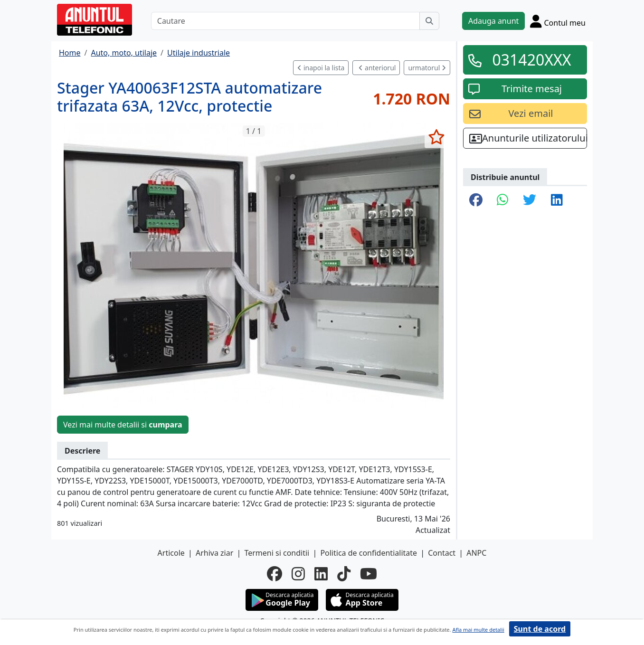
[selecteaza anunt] (436, 137)
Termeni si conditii (277, 553)
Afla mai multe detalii (478, 630)
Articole (171, 553)
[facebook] (275, 574)
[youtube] (369, 574)
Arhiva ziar (214, 553)
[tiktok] (344, 574)
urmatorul (427, 68)
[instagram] (298, 574)
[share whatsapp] (503, 200)
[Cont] (558, 21)
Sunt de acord (540, 629)
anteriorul (377, 68)
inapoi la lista (321, 68)
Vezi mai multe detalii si (123, 425)
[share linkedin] (557, 200)
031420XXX (531, 60)
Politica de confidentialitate (369, 553)
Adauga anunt (493, 21)
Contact (442, 553)
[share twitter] (530, 200)
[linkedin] (321, 574)
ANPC (476, 553)
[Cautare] (285, 21)
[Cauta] (429, 21)
